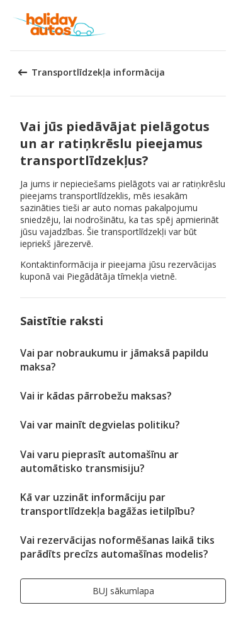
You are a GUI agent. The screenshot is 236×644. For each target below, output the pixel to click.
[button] (222, 25)
